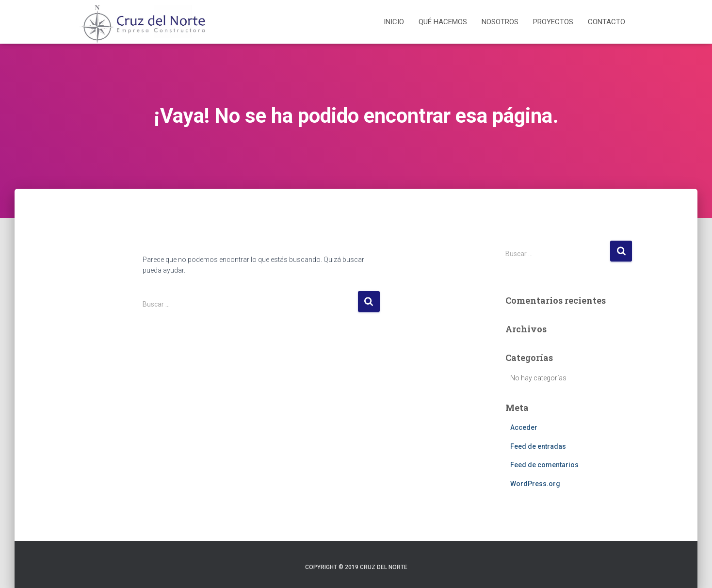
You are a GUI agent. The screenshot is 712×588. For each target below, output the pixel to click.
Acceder (524, 427)
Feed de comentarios (544, 465)
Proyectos (553, 22)
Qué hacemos (443, 22)
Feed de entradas (538, 446)
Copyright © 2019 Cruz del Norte (356, 567)
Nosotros (500, 22)
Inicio (394, 22)
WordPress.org (535, 484)
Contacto (607, 22)
